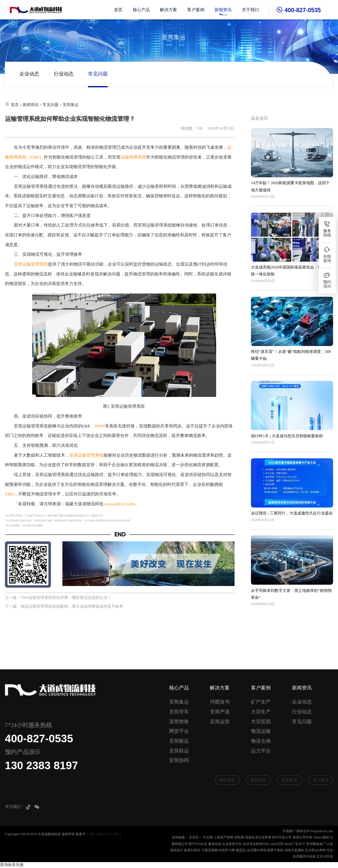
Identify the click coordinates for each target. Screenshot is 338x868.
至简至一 (195, 837)
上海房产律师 (223, 837)
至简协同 (179, 760)
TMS (9, 494)
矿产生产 (261, 702)
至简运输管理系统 (31, 264)
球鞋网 (239, 837)
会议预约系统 (257, 850)
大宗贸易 (261, 722)
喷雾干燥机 (275, 850)
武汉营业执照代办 (256, 844)
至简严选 (220, 712)
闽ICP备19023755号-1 (105, 834)
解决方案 (169, 10)
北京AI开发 (325, 856)
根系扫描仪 (192, 850)
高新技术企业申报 (258, 837)
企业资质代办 (232, 844)
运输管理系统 (133, 157)
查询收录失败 (12, 865)
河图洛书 (220, 702)
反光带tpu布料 (315, 850)
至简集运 (71, 105)
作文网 (208, 837)
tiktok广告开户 (295, 844)
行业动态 (64, 74)
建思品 (241, 850)
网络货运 (227, 780)
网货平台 (179, 731)
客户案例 (196, 10)
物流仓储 (261, 741)
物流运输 (261, 731)
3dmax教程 (321, 837)
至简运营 (220, 722)
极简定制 (215, 844)
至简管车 (179, 712)
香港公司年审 (303, 837)
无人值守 (321, 780)
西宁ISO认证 (198, 844)
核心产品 (141, 10)
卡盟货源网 (210, 850)
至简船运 (179, 741)
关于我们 (251, 10)
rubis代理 (276, 844)
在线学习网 (227, 850)
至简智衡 (179, 722)
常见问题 (98, 74)
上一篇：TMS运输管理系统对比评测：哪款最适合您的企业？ (58, 597)
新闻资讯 (223, 10)
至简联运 (179, 751)
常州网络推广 (316, 844)
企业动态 (29, 74)
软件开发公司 (282, 837)
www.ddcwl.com (119, 504)
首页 (118, 10)
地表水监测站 (294, 850)
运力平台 (261, 751)
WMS (100, 426)
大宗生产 (261, 712)
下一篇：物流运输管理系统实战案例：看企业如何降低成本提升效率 (64, 606)
